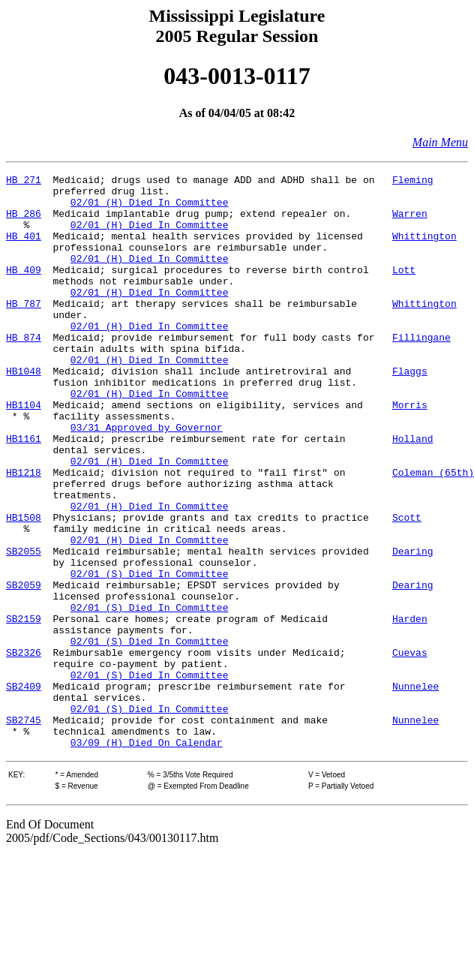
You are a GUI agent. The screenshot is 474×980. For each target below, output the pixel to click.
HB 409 (24, 290)
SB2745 (24, 830)
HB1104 (24, 452)
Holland (413, 492)
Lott (404, 290)
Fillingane (421, 371)
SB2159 (24, 708)
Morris (410, 452)
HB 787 (24, 330)
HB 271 (24, 182)
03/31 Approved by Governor (147, 479)
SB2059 (24, 668)
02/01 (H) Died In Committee (150, 209)
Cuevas (410, 749)
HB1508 (24, 587)
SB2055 (24, 627)
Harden (410, 708)
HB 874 (24, 371)
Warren (410, 222)
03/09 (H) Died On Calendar (147, 857)
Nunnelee (415, 789)
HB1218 (24, 533)
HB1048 (24, 411)
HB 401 (24, 249)
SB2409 (24, 789)
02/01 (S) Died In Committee (150, 654)
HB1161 (24, 492)
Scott (407, 587)
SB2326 (24, 749)
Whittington (424, 249)
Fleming (413, 182)
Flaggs (410, 411)
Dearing (413, 627)
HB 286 (24, 222)
